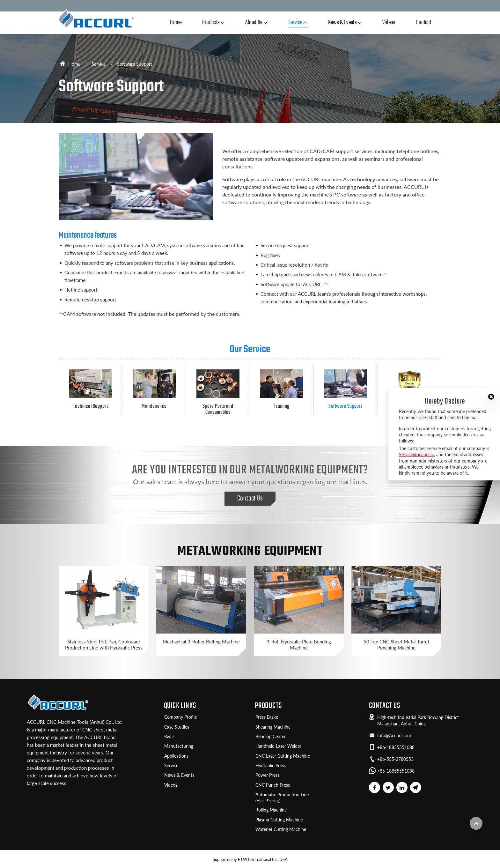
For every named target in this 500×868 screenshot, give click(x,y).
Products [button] (211, 23)
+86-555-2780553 (395, 759)
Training (282, 389)
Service (99, 64)
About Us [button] (254, 23)
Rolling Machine (271, 810)
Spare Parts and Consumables (218, 392)
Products (268, 706)
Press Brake (267, 717)
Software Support (346, 389)
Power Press (267, 775)
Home (176, 23)
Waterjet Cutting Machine (281, 829)
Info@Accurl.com (394, 736)
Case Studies (177, 727)
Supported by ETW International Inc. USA (250, 859)
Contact (424, 23)
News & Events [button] (342, 23)
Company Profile (180, 717)
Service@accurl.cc (416, 454)
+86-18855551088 (396, 747)
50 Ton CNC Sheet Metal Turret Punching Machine (396, 645)
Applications (176, 756)
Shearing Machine (273, 727)
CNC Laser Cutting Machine (283, 756)
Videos (389, 23)
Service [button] (295, 23)
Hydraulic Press (271, 766)
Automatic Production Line (307, 798)
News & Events (179, 775)
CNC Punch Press (273, 785)
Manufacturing (179, 746)
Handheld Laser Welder (278, 746)
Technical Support (90, 389)
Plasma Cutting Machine (279, 820)
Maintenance (154, 389)
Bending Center (271, 737)
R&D (169, 737)
